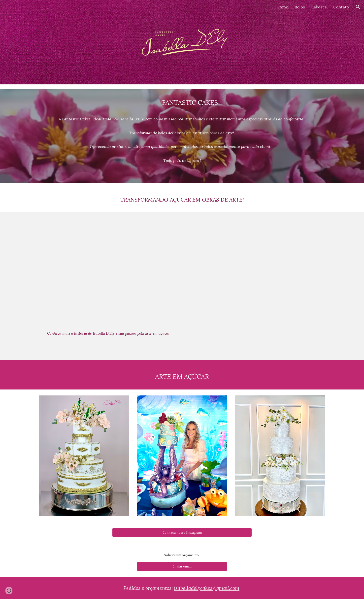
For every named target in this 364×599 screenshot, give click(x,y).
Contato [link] (341, 7)
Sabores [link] (319, 7)
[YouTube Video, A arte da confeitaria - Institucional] (108, 271)
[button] (358, 7)
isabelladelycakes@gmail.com (207, 588)
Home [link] (282, 7)
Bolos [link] (300, 7)
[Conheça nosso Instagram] (182, 532)
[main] (182, 103)
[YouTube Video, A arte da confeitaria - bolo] (255, 271)
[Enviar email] (182, 566)
